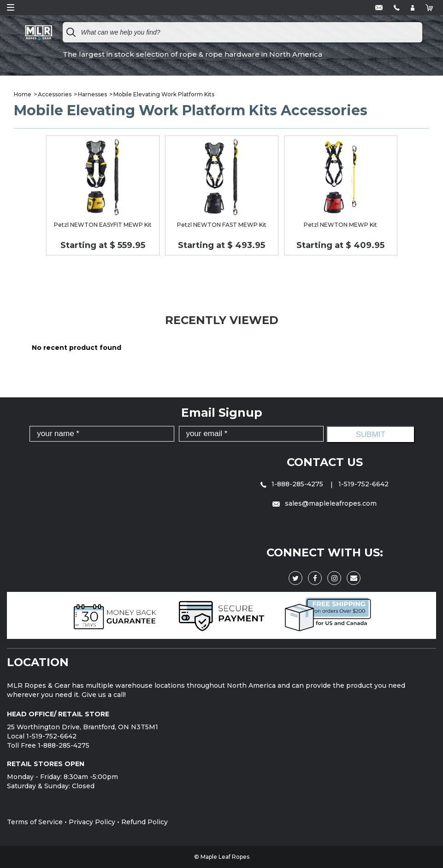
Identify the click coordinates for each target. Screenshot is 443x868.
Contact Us (325, 462)
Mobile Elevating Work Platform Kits (164, 94)
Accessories (55, 94)
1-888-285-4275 (293, 484)
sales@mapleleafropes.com (325, 503)
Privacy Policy (92, 822)
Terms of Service (35, 822)
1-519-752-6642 (363, 484)
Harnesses (92, 94)
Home (23, 94)
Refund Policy (145, 822)
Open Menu (11, 7)
